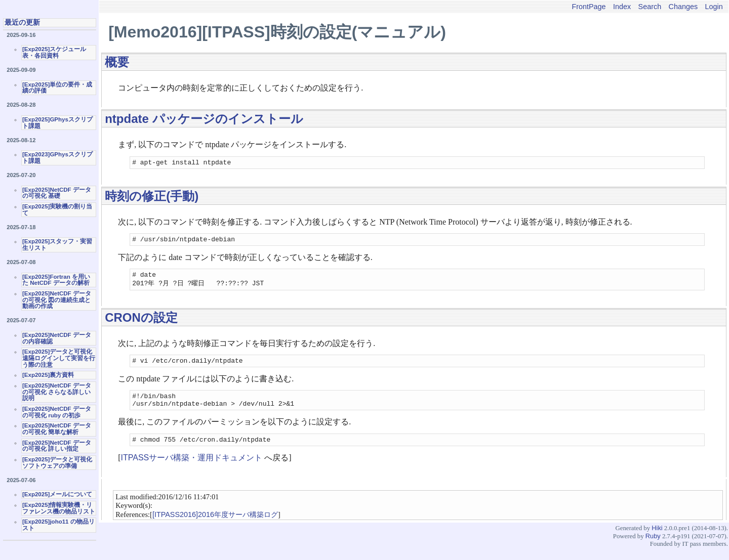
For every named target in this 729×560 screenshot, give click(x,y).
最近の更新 (22, 22)
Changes (683, 7)
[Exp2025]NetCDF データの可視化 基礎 (57, 193)
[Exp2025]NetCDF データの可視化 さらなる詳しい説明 (57, 392)
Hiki (657, 539)
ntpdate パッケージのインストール (204, 119)
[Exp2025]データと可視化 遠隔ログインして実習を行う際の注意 (59, 358)
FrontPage (589, 7)
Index (622, 7)
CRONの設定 (141, 322)
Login (714, 7)
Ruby (653, 547)
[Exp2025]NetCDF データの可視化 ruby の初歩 (57, 412)
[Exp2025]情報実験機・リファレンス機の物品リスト (59, 508)
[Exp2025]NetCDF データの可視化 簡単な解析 (57, 429)
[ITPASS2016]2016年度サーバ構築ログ (215, 526)
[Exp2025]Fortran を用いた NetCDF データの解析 (56, 280)
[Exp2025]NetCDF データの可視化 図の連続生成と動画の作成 (57, 300)
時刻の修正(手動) (152, 198)
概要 (117, 62)
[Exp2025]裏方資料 (48, 375)
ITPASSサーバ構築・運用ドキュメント (192, 469)
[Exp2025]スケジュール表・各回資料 (54, 52)
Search (650, 7)
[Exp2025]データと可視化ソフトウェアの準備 (57, 463)
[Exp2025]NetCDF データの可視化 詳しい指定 (57, 446)
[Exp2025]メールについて (57, 494)
